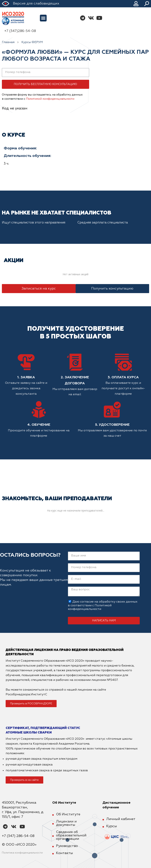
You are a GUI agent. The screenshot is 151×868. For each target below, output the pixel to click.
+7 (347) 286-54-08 (18, 836)
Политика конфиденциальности (22, 853)
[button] (43, 18)
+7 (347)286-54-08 (20, 31)
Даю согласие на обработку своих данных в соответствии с (103, 605)
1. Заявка (26, 377)
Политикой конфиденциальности (50, 99)
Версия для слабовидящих (36, 4)
